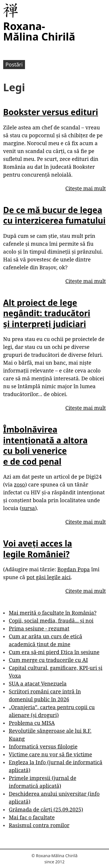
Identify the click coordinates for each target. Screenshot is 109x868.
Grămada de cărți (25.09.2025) (46, 809)
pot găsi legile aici (49, 577)
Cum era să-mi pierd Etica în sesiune (54, 652)
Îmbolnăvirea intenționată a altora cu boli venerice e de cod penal (45, 445)
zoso (19, 484)
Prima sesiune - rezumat (39, 628)
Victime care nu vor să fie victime (50, 754)
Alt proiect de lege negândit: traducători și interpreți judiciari (47, 313)
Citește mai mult (86, 188)
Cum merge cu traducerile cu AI (48, 660)
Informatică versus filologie (43, 746)
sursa (28, 508)
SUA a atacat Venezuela (38, 683)
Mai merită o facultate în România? (53, 613)
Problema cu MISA (32, 723)
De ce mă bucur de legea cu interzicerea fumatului (54, 215)
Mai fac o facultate (32, 817)
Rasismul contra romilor (39, 825)
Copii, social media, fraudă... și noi (51, 621)
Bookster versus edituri (51, 112)
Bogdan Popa (74, 569)
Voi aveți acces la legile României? (38, 549)
